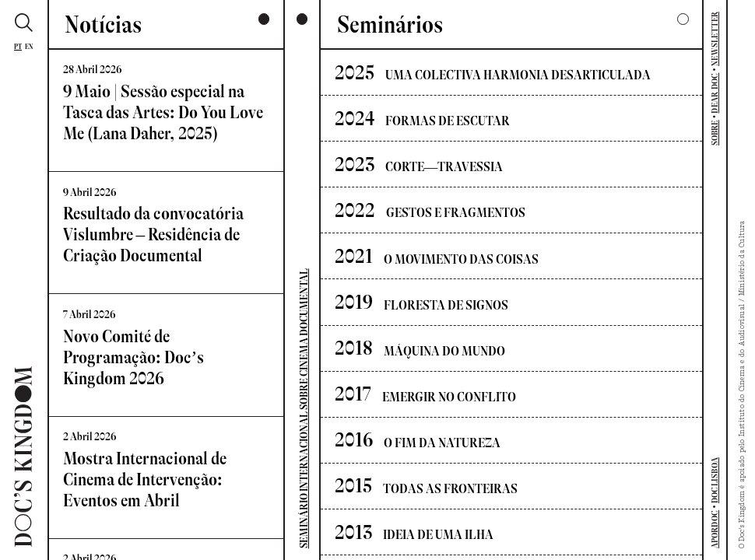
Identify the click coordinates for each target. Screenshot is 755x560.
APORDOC (715, 530)
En (29, 47)
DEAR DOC (715, 93)
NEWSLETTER (715, 39)
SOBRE (715, 133)
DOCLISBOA (715, 480)
